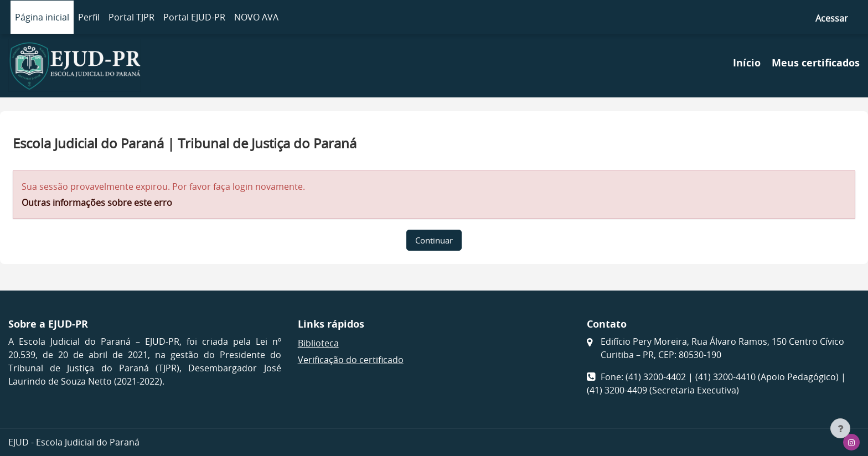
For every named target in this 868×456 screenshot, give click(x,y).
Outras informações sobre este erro (97, 203)
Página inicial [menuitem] (42, 17)
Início (747, 63)
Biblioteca (318, 343)
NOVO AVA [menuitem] (256, 17)
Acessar (832, 18)
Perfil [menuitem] (89, 17)
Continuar (434, 240)
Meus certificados (816, 63)
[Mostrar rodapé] (840, 428)
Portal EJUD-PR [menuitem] (194, 17)
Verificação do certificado (351, 360)
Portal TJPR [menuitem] (131, 17)
